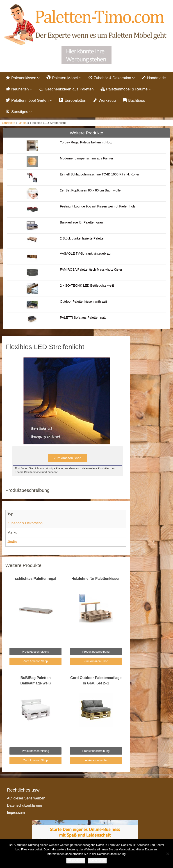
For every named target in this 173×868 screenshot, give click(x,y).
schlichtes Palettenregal (35, 579)
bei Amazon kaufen (96, 760)
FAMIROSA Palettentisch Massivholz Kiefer (91, 269)
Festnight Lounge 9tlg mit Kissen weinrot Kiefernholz (98, 206)
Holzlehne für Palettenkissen (96, 579)
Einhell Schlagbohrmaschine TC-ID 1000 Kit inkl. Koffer (100, 174)
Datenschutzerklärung (25, 805)
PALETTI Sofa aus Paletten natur (84, 318)
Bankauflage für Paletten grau (81, 222)
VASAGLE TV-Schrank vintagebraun (86, 253)
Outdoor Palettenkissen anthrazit (83, 302)
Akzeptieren (76, 860)
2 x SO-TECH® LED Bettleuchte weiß (87, 285)
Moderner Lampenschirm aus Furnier (87, 158)
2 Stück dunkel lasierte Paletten (83, 238)
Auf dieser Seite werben (26, 798)
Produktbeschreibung (35, 652)
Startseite (9, 123)
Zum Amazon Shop (68, 458)
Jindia (23, 123)
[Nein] (167, 854)
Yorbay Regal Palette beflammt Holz (86, 142)
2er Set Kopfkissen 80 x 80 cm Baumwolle (90, 190)
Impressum (16, 813)
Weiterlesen (97, 860)
